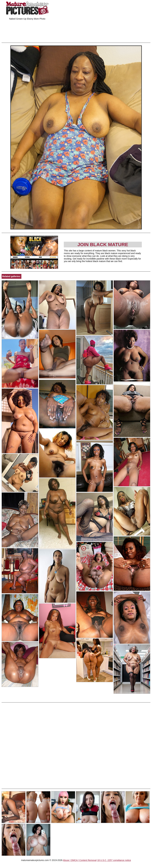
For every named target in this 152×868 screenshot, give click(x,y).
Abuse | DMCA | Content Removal (80, 860)
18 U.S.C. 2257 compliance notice (114, 860)
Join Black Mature (103, 244)
